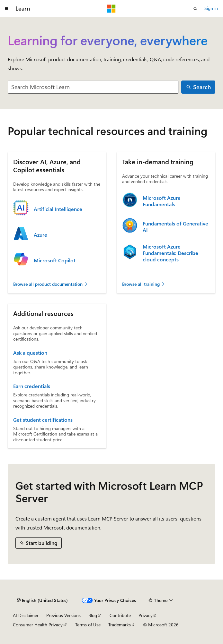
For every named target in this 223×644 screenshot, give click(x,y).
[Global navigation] (6, 9)
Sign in (211, 8)
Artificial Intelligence (58, 209)
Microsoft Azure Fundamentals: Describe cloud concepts (170, 253)
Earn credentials (32, 386)
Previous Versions (63, 615)
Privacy (146, 615)
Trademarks (120, 625)
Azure (40, 235)
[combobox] (93, 87)
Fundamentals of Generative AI (175, 227)
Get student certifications (43, 420)
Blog (93, 615)
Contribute (120, 615)
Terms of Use (88, 625)
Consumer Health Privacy (38, 625)
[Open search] (195, 9)
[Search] (198, 87)
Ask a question (30, 353)
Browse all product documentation (51, 284)
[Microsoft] (111, 9)
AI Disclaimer (26, 615)
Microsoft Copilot (55, 260)
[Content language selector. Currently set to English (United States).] (42, 600)
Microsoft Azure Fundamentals (162, 201)
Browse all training (144, 284)
